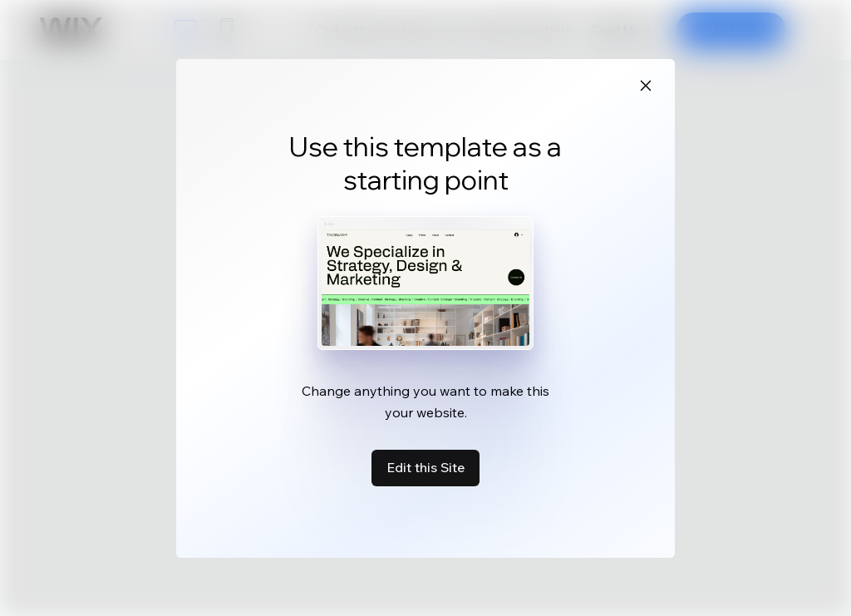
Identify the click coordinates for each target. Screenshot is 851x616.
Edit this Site (425, 467)
